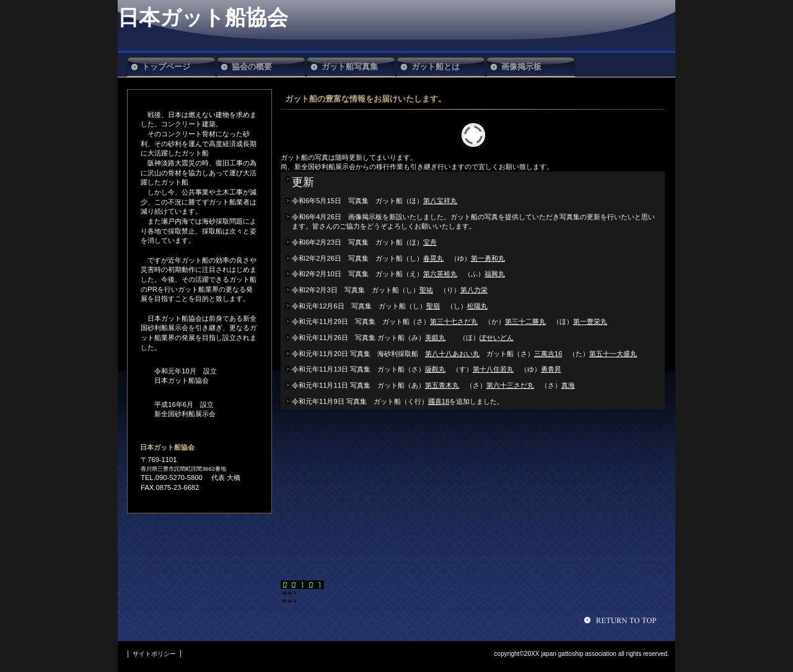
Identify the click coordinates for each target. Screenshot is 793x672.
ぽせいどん (497, 338)
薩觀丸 (435, 369)
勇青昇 (551, 369)
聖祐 (426, 290)
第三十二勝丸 (525, 321)
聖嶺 (433, 306)
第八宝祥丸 (440, 201)
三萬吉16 (548, 354)
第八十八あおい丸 (452, 354)
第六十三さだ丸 (510, 385)
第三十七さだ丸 (454, 321)
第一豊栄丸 (590, 321)
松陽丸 (477, 306)
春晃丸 (433, 258)
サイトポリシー (154, 654)
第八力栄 (474, 290)
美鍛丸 (435, 338)
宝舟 (430, 242)
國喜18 (439, 401)
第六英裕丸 (440, 274)
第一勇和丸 (488, 258)
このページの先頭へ (622, 620)
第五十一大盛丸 (613, 354)
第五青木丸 (442, 385)
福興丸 (495, 274)
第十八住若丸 (493, 369)
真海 (568, 385)
